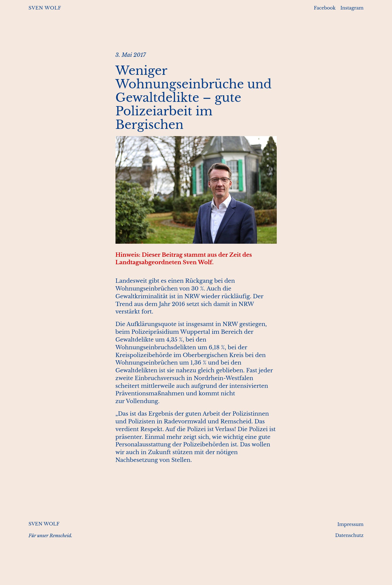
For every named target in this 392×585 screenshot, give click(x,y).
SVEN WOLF (45, 8)
